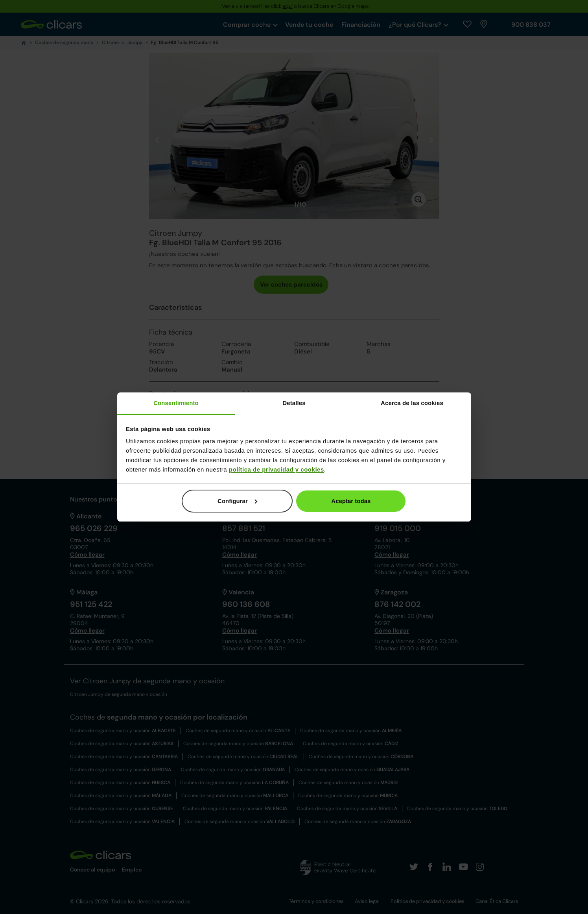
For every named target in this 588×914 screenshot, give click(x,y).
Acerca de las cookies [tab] (412, 403)
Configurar (237, 501)
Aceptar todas (351, 501)
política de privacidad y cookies (276, 469)
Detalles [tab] (294, 403)
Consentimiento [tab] (176, 403)
